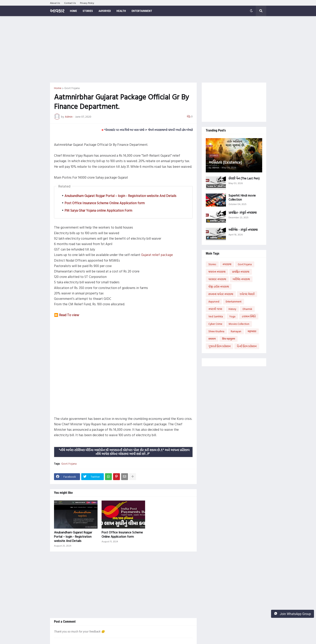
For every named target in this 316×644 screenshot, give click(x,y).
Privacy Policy (87, 3)
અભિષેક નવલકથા (241, 279)
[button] (251, 11)
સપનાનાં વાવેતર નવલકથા (221, 294)
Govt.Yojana (72, 88)
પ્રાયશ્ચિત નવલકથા (241, 272)
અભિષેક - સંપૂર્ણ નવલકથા (243, 230)
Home (58, 88)
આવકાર (57, 11)
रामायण (212, 339)
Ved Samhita (216, 316)
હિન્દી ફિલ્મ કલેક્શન (247, 346)
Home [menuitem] (73, 11)
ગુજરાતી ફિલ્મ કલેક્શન (219, 346)
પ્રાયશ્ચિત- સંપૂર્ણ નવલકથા (243, 213)
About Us (55, 3)
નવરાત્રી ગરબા (215, 309)
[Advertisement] (158, 49)
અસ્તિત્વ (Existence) (225, 162)
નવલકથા (227, 264)
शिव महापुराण (229, 339)
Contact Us (70, 3)
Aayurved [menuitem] (105, 11)
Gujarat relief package (157, 255)
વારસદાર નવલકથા (217, 279)
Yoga (232, 316)
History (232, 309)
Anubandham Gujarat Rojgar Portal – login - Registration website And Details (120, 196)
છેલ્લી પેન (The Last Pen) (244, 178)
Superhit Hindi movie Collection (242, 197)
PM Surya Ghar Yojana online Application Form (98, 210)
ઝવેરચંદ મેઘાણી (247, 294)
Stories (212, 264)
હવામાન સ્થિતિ (249, 316)
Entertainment (234, 301)
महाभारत (252, 331)
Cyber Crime (215, 324)
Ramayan (236, 331)
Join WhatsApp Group (293, 614)
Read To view (69, 315)
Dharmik (247, 309)
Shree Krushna (216, 331)
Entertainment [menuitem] (142, 11)
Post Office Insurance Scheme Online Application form (105, 203)
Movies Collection (239, 324)
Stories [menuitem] (88, 11)
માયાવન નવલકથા (217, 272)
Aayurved (214, 301)
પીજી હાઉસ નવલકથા (219, 287)
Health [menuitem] (121, 11)
